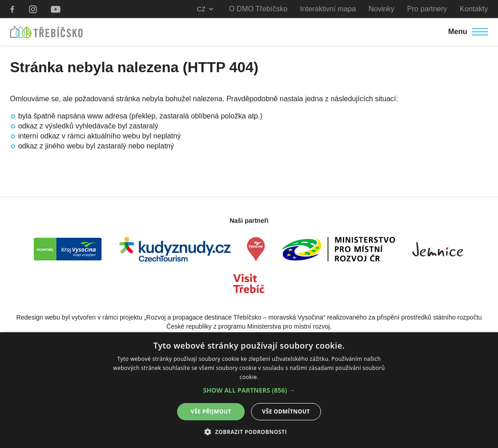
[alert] (249, 390)
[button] (249, 390)
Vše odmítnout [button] (286, 411)
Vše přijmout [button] (211, 411)
